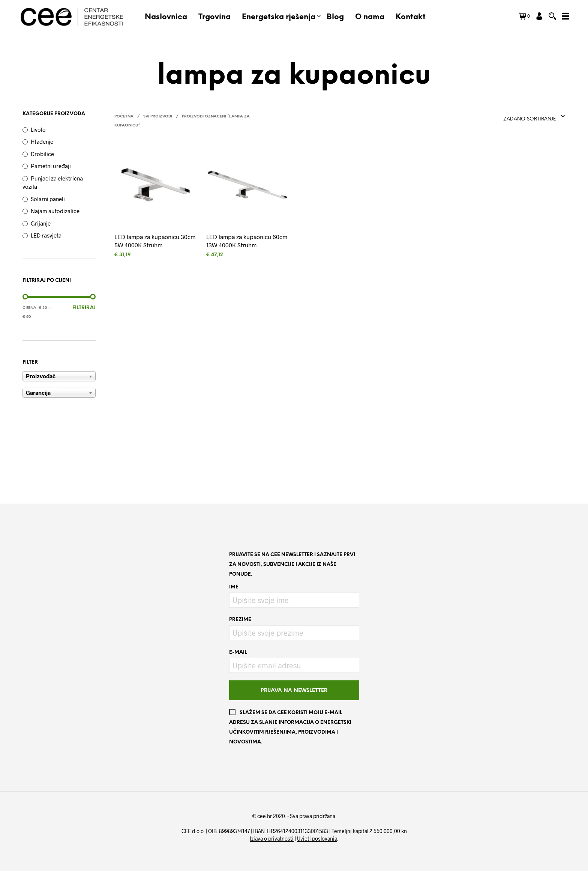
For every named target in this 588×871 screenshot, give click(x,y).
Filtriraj (84, 308)
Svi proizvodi (158, 117)
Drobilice (42, 154)
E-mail (238, 652)
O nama (370, 17)
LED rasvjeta (46, 235)
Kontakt (411, 17)
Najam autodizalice (55, 211)
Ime (234, 587)
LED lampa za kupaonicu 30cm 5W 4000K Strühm (155, 241)
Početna (124, 117)
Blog (335, 17)
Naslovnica (166, 17)
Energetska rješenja (279, 17)
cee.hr (265, 816)
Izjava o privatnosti (272, 839)
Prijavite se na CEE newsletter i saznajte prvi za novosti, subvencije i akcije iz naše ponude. (292, 565)
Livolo (38, 129)
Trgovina (214, 17)
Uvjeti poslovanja (317, 839)
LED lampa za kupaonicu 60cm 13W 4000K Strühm (247, 241)
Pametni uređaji (51, 166)
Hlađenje (42, 141)
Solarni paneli (48, 199)
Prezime (240, 620)
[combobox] (534, 117)
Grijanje (41, 223)
